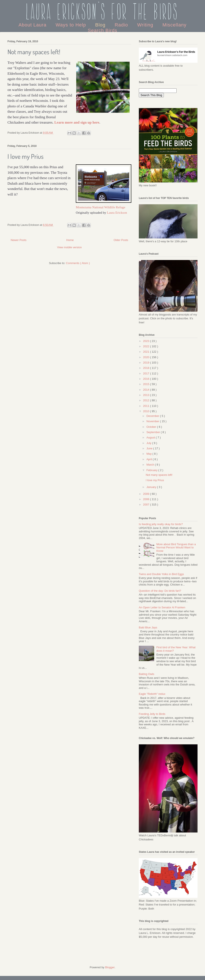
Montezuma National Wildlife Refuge (100, 207)
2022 (147, 346)
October (152, 427)
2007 (147, 505)
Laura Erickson (117, 213)
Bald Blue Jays (148, 627)
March (151, 465)
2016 (147, 379)
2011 (147, 406)
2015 (147, 384)
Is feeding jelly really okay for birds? (161, 524)
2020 (147, 357)
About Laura (33, 25)
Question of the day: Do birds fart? (160, 591)
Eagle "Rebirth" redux (152, 694)
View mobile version (69, 247)
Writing (146, 25)
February (152, 470)
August (151, 437)
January (152, 487)
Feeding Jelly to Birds (152, 714)
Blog (101, 25)
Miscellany (175, 25)
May (149, 454)
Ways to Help (72, 25)
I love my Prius (26, 156)
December (153, 416)
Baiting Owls (146, 674)
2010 (147, 411)
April (150, 459)
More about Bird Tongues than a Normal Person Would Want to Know (176, 548)
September (154, 432)
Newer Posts (19, 240)
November (153, 421)
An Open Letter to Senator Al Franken (162, 607)
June (150, 448)
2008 (147, 499)
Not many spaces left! (34, 52)
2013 (147, 395)
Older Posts (121, 240)
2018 (147, 368)
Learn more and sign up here (77, 122)
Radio (122, 25)
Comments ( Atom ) (78, 263)
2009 (147, 494)
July (149, 443)
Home (70, 240)
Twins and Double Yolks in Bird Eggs (161, 574)
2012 (147, 400)
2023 (147, 341)
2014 (147, 390)
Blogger (110, 967)
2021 (147, 352)
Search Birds (102, 30)
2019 (147, 363)
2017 (147, 373)
